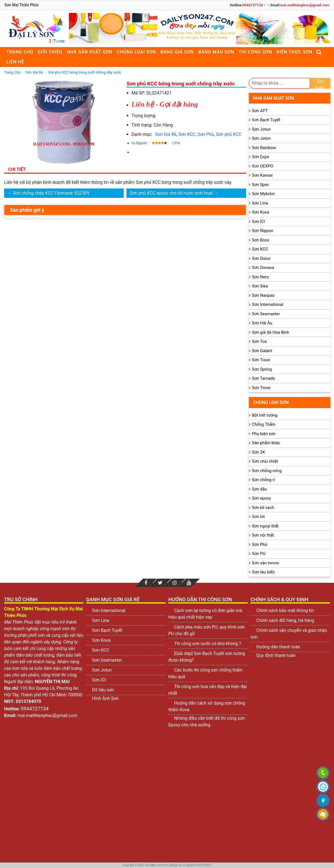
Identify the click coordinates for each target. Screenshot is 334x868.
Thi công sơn (255, 52)
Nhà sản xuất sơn (90, 52)
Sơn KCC (187, 134)
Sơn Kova (260, 212)
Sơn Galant (262, 351)
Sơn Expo (260, 157)
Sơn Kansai (262, 175)
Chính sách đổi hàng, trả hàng (285, 620)
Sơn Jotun (261, 129)
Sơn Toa (259, 341)
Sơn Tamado (263, 378)
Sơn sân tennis (265, 563)
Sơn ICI (258, 222)
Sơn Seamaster (266, 314)
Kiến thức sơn (294, 52)
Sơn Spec (261, 185)
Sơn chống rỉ (263, 480)
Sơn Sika (260, 286)
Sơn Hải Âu (262, 323)
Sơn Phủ (206, 134)
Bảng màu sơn (216, 52)
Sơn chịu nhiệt (265, 461)
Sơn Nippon (263, 231)
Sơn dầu (259, 489)
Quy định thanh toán (276, 655)
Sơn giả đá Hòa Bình (270, 332)
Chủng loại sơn (136, 52)
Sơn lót (258, 517)
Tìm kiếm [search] (320, 84)
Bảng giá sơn (177, 52)
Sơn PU (259, 554)
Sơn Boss (261, 240)
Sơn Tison (261, 360)
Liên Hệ (15, 62)
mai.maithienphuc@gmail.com (305, 5)
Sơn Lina (260, 203)
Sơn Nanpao (263, 295)
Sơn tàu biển (263, 572)
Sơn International (267, 304)
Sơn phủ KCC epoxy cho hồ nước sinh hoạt (171, 193)
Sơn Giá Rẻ (166, 134)
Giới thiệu (50, 52)
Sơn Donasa (263, 268)
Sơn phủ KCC (229, 134)
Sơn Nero (260, 277)
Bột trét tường (265, 415)
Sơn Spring (262, 369)
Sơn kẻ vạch (263, 508)
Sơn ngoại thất (265, 526)
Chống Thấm (264, 424)
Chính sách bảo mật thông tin (285, 610)
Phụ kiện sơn (264, 434)
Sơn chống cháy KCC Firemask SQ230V (51, 193)
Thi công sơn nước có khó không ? (208, 644)
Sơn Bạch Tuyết (266, 120)
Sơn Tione (261, 388)
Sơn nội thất (263, 535)
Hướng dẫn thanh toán (278, 647)
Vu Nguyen (139, 143)
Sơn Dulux (261, 258)
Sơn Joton (261, 138)
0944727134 (253, 5)
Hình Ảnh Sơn (105, 698)
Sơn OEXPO (263, 166)
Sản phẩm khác (266, 443)
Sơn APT (260, 111)
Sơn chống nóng (267, 471)
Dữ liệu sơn (103, 690)
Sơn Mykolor (263, 194)
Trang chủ (20, 52)
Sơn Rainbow (264, 148)
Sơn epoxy (261, 498)
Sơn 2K (258, 452)
